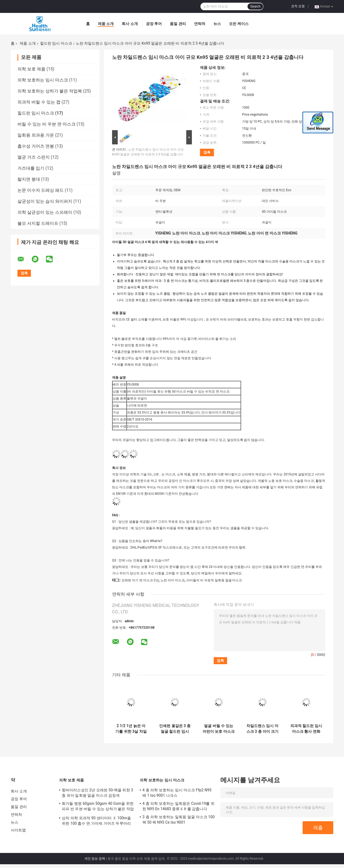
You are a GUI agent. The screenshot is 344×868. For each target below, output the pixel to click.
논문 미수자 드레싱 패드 (41, 190)
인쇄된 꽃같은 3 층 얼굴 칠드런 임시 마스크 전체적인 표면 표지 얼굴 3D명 (175, 729)
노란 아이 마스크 (173, 580)
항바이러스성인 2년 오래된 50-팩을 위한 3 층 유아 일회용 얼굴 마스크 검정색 (97, 793)
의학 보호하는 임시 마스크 (43, 80)
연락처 (200, 24)
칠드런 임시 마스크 (56, 43)
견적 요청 (298, 6)
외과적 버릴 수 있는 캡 (39, 102)
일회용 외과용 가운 (36, 135)
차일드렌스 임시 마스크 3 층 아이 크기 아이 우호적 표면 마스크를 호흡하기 (263, 729)
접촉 (207, 152)
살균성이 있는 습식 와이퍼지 (45, 201)
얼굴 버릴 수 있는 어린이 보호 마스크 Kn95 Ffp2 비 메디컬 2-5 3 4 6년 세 (219, 729)
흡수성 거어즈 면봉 (36, 146)
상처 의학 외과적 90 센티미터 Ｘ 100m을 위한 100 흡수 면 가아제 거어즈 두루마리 (96, 821)
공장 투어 (154, 24)
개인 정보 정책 (95, 859)
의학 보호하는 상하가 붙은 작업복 (50, 91)
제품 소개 (106, 24)
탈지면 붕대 (29, 179)
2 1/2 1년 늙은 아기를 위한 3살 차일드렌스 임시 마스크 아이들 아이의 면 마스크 (131, 729)
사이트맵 (18, 830)
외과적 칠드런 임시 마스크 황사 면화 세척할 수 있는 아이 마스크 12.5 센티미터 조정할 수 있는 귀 (306, 729)
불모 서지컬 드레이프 (38, 223)
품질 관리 (178, 24)
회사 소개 (130, 24)
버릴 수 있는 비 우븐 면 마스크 (46, 124)
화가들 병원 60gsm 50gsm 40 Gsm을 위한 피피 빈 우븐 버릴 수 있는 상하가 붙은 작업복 (98, 807)
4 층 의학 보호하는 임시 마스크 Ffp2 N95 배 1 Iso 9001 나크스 (177, 793)
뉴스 (217, 24)
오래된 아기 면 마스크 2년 (140, 580)
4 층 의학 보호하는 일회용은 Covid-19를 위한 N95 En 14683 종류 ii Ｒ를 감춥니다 (178, 806)
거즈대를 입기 (31, 168)
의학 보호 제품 (31, 69)
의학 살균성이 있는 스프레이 (45, 212)
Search (255, 6)
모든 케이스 (239, 24)
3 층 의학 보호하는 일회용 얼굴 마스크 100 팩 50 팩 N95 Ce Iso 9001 (178, 820)
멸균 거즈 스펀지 (34, 157)
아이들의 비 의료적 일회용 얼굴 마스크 (214, 580)
